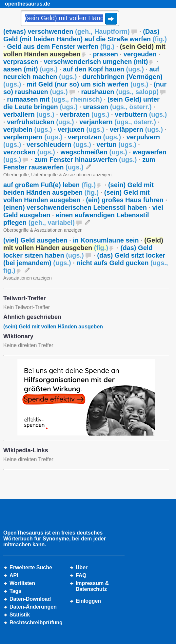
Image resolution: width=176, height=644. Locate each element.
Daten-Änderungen (33, 607)
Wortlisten (22, 583)
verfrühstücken (40, 122)
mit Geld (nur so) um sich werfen (87, 84)
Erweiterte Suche (31, 567)
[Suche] (70, 19)
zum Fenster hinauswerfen (86, 160)
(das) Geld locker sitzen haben (78, 252)
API (14, 575)
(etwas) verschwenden (67, 31)
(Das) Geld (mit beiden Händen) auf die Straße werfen (85, 35)
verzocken (29, 152)
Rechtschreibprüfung (36, 623)
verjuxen (81, 129)
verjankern (117, 122)
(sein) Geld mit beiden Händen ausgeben (78, 189)
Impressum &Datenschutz (92, 586)
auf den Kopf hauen (103, 69)
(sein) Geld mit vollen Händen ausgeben (77, 196)
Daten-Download (30, 599)
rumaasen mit (54, 99)
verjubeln (28, 129)
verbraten (84, 114)
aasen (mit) (30, 69)
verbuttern (141, 114)
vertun (117, 145)
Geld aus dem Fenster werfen (61, 47)
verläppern (136, 129)
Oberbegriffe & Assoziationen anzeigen (43, 230)
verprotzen (94, 137)
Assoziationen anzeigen (28, 278)
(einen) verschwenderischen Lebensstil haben (75, 207)
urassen (117, 107)
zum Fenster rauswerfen (79, 163)
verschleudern (59, 145)
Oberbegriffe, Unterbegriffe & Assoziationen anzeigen (57, 175)
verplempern (33, 137)
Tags (15, 591)
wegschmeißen (94, 152)
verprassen (21, 62)
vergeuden (140, 54)
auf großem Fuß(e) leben (49, 185)
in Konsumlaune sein (106, 240)
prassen (105, 54)
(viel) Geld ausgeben (35, 240)
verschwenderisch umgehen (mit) (96, 62)
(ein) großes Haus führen (125, 200)
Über (82, 567)
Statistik (20, 615)
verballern (29, 114)
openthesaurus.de (28, 4)
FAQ (81, 575)
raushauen (120, 92)
